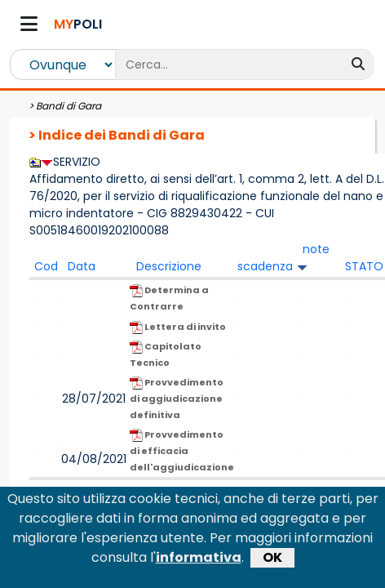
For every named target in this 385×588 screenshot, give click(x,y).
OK (272, 565)
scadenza (265, 266)
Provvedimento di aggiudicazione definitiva (177, 399)
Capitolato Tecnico (166, 354)
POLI (78, 24)
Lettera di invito (178, 327)
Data (82, 266)
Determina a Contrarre (169, 298)
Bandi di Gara (69, 106)
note (316, 249)
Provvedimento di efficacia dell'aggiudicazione (182, 451)
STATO (364, 266)
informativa (199, 565)
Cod (46, 266)
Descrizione (169, 266)
